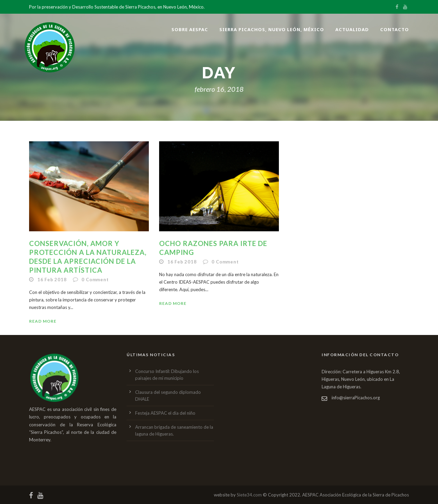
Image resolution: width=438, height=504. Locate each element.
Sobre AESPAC (190, 29)
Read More (43, 321)
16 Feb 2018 (52, 280)
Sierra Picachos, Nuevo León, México (272, 29)
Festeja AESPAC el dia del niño (165, 413)
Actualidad (352, 29)
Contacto (395, 29)
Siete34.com (249, 495)
